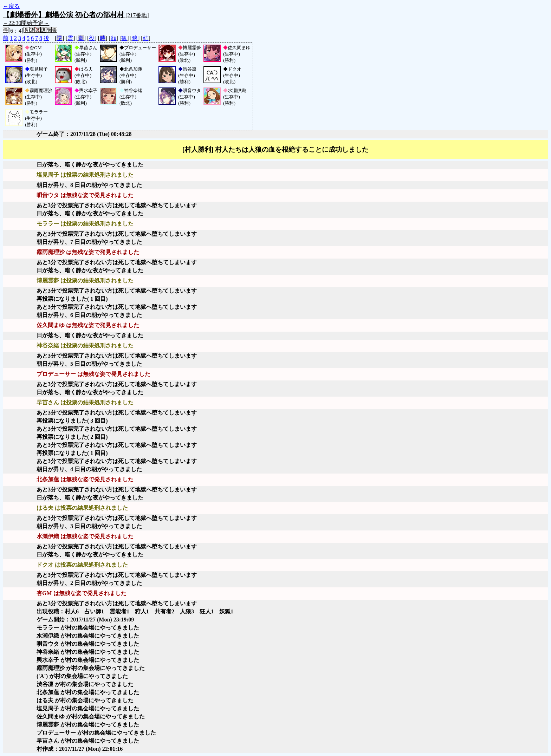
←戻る (11, 6)
